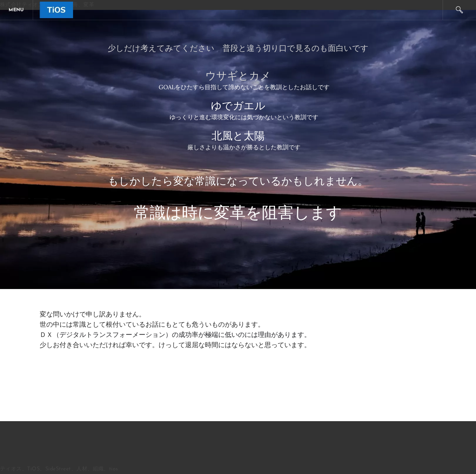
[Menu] (17, 10)
